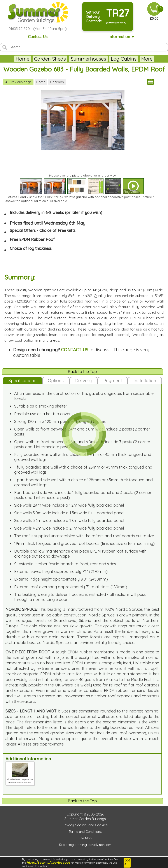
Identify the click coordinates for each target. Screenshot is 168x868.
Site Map (85, 838)
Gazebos (57, 82)
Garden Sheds (50, 59)
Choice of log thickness (31, 248)
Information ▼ (122, 37)
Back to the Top (82, 372)
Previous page (18, 82)
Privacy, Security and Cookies (85, 825)
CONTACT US (75, 350)
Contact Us (38, 37)
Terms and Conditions (85, 832)
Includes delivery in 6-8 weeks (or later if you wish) (56, 213)
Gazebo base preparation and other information (20, 779)
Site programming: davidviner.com (85, 845)
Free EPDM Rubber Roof (32, 239)
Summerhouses (88, 59)
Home (23, 59)
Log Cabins (124, 59)
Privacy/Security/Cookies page (48, 863)
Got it (127, 862)
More (147, 59)
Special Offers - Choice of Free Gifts (43, 230)
